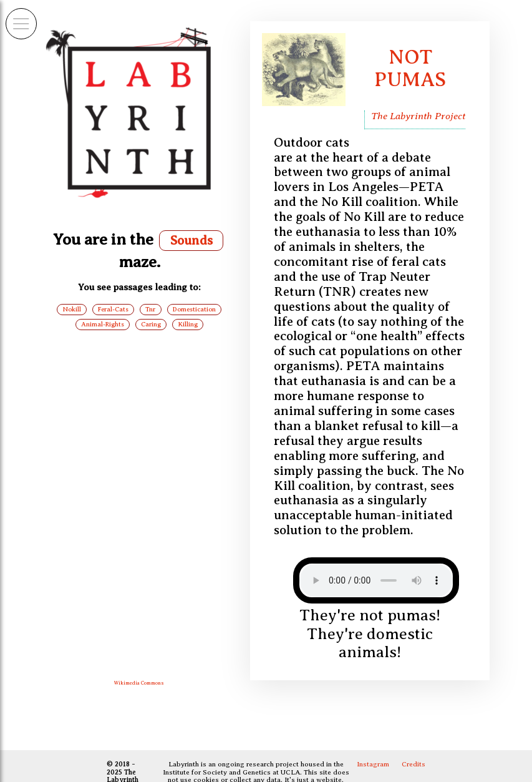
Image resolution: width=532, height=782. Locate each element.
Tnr (150, 309)
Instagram (373, 764)
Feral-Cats (113, 309)
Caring (151, 324)
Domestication (194, 309)
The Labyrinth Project (418, 116)
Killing (188, 324)
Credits (414, 764)
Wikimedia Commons (139, 683)
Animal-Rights (103, 324)
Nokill (72, 309)
